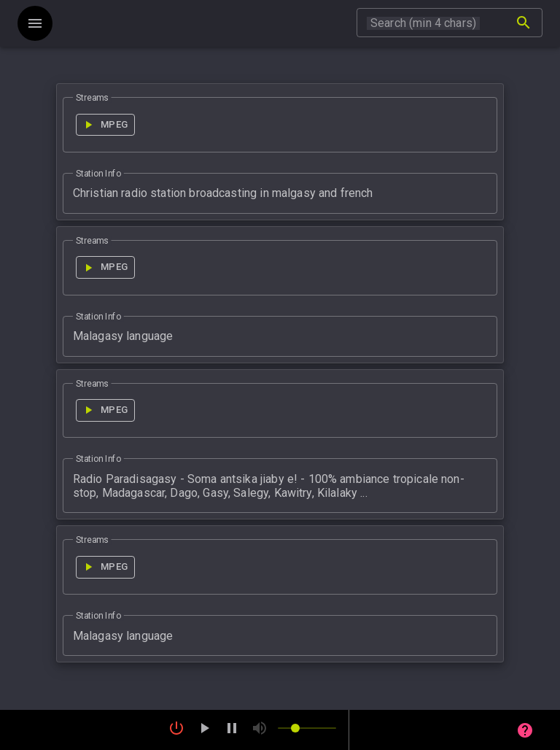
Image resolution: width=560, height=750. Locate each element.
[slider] (307, 728)
